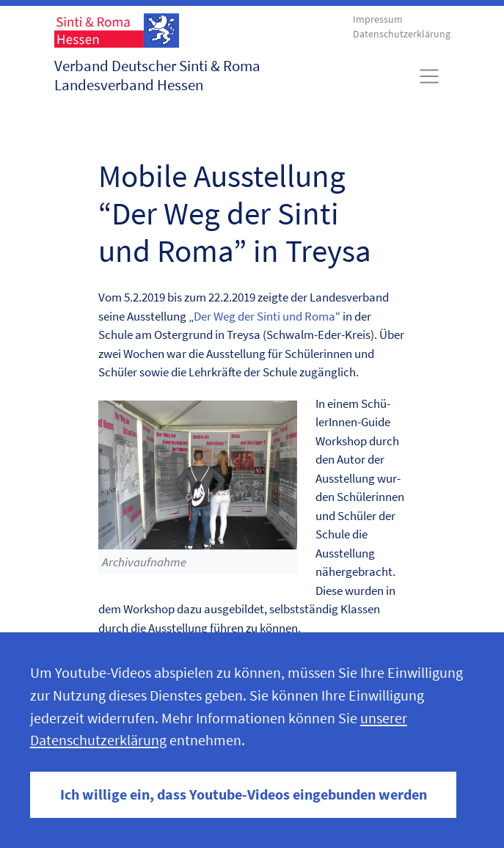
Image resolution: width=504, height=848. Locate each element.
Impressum (378, 19)
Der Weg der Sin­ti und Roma (264, 316)
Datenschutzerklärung (402, 34)
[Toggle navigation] (429, 76)
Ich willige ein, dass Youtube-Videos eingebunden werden (244, 794)
